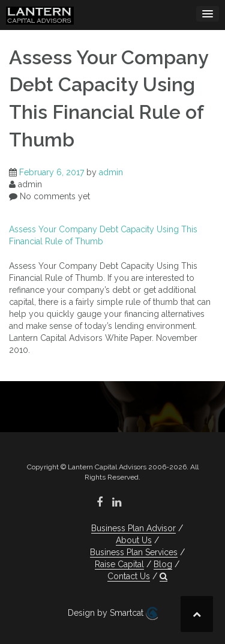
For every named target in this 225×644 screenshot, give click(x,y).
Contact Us (129, 576)
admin (111, 172)
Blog (163, 564)
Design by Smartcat (113, 613)
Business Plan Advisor (133, 528)
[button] (163, 576)
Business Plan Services (134, 552)
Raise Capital (119, 564)
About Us (134, 540)
